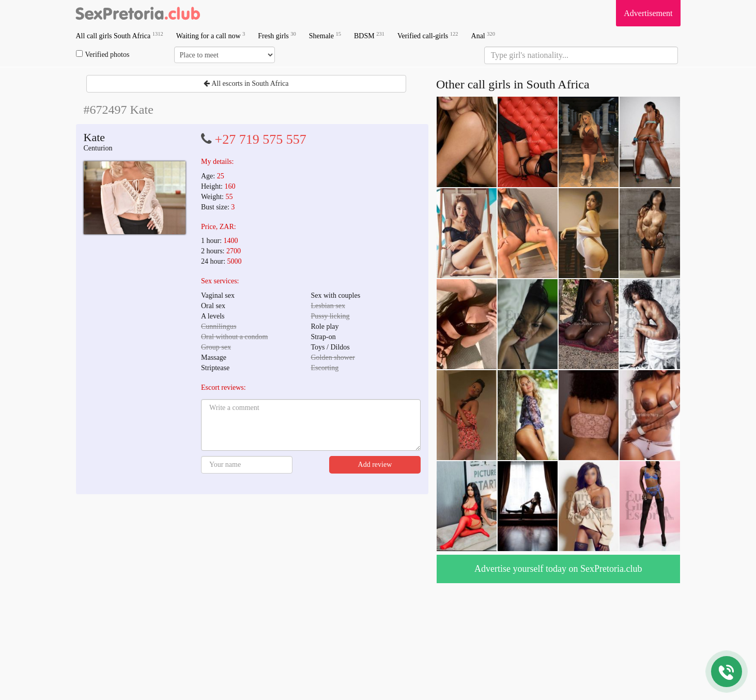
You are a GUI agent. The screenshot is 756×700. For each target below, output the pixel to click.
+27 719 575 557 (261, 139)
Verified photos (103, 54)
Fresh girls (277, 35)
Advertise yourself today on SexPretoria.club (558, 569)
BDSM (369, 35)
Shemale (325, 35)
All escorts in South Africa (246, 83)
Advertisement (648, 13)
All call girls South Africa (120, 35)
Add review (375, 465)
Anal (483, 35)
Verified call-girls (428, 35)
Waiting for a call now (211, 35)
